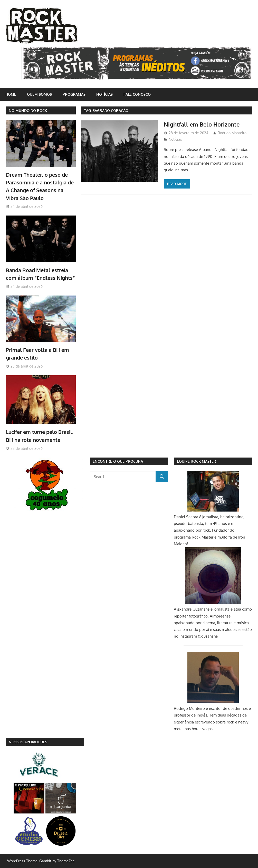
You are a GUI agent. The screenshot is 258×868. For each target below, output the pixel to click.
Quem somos (39, 94)
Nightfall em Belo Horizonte (202, 124)
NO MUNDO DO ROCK (28, 110)
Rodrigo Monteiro (232, 133)
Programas (74, 94)
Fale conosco (137, 94)
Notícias (104, 94)
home (11, 94)
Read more (177, 184)
